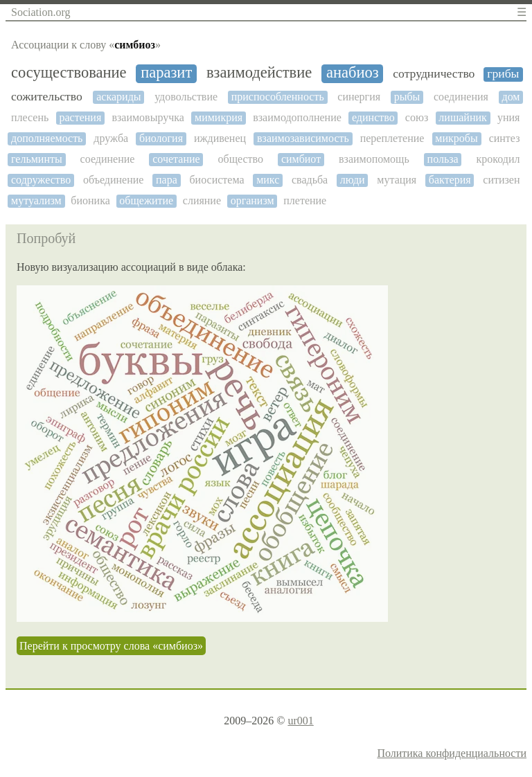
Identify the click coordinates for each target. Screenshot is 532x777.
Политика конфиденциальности (452, 753)
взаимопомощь (374, 159)
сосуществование (69, 73)
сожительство (47, 97)
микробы (456, 138)
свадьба (310, 180)
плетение (305, 200)
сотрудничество (434, 74)
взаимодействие (259, 73)
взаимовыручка (148, 117)
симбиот (301, 159)
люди (353, 180)
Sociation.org (41, 12)
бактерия (450, 180)
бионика (90, 200)
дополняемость (47, 138)
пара (167, 180)
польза (443, 159)
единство (373, 117)
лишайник (462, 117)
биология (161, 138)
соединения (461, 97)
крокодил (498, 159)
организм (252, 200)
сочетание (176, 159)
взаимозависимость (303, 138)
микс (268, 180)
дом (511, 97)
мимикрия (219, 117)
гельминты (37, 159)
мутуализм (36, 200)
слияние (202, 200)
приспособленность (278, 97)
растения (80, 117)
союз (417, 117)
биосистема (216, 180)
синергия (359, 97)
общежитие (146, 200)
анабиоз (353, 73)
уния (508, 117)
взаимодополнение (297, 117)
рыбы (407, 97)
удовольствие (186, 97)
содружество (41, 180)
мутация (397, 180)
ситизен (501, 180)
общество (241, 159)
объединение (114, 180)
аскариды (118, 97)
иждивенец (220, 138)
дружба (111, 138)
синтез (505, 138)
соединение (108, 159)
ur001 (300, 721)
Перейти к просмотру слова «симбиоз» (111, 646)
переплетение (392, 138)
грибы (503, 74)
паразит (166, 73)
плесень (30, 117)
